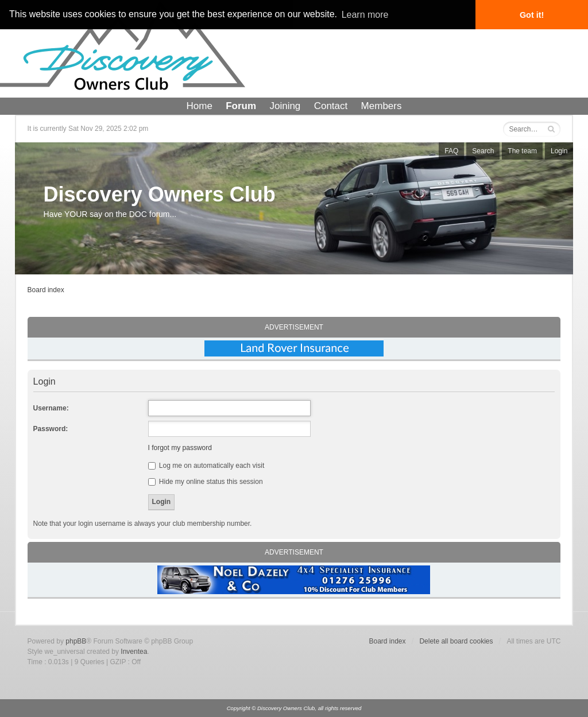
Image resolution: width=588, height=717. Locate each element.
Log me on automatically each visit (206, 466)
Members (382, 106)
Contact (331, 106)
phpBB (76, 641)
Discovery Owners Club (160, 194)
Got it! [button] (532, 15)
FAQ (451, 151)
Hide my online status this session (206, 482)
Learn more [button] (365, 15)
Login (559, 151)
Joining (285, 106)
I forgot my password (180, 448)
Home (200, 106)
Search (483, 151)
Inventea (134, 652)
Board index (46, 290)
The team (522, 151)
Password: (51, 429)
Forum (241, 106)
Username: (51, 408)
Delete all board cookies (456, 641)
